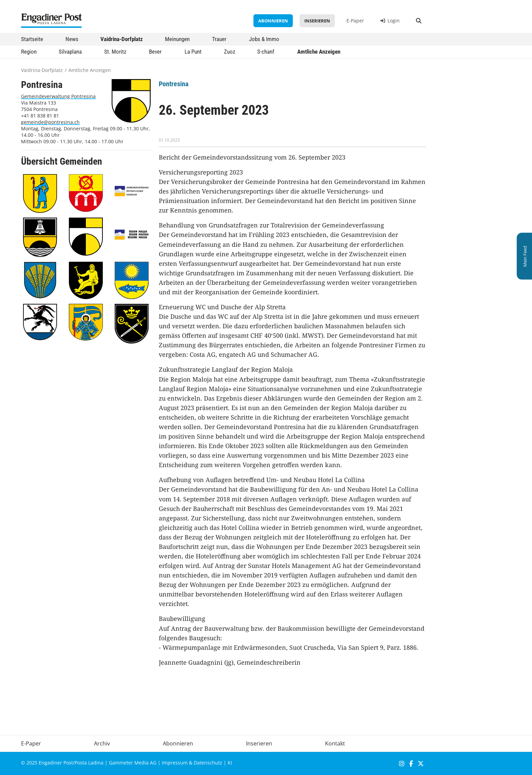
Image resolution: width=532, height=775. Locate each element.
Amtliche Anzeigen (319, 52)
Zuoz (230, 52)
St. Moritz (115, 52)
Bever (155, 52)
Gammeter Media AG (133, 763)
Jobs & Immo (264, 39)
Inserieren (317, 21)
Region (29, 52)
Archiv (102, 743)
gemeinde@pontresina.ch (50, 122)
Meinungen (177, 39)
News (72, 39)
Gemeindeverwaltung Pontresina (58, 96)
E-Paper (355, 21)
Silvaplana (70, 52)
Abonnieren (273, 21)
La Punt (193, 52)
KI (230, 763)
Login (390, 21)
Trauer (219, 39)
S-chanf (266, 52)
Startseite (32, 39)
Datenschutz (208, 763)
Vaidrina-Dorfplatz (122, 39)
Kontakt (335, 743)
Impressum (175, 763)
